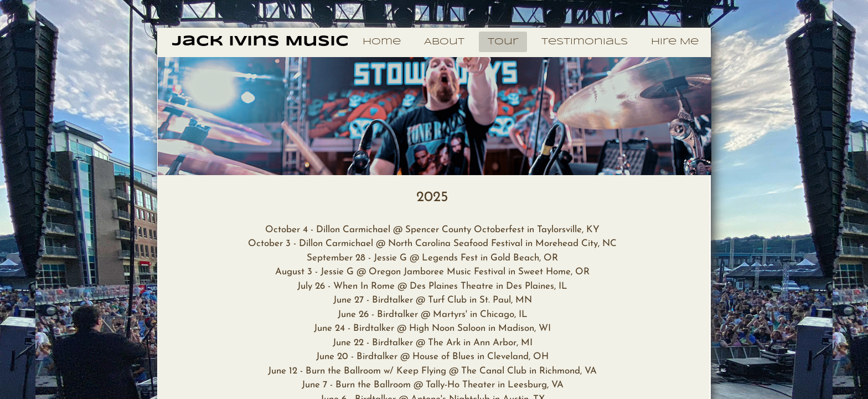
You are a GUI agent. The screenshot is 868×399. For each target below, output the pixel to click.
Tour (503, 42)
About (444, 42)
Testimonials (585, 42)
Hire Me (675, 42)
